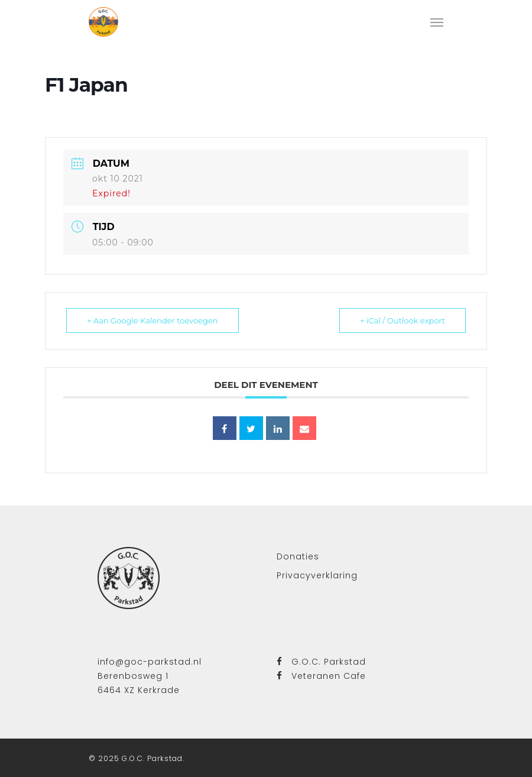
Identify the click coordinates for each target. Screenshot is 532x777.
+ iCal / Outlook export (403, 320)
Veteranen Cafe (321, 676)
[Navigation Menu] (437, 22)
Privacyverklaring (317, 575)
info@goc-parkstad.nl (150, 662)
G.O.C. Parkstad (321, 662)
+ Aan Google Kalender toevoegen (153, 320)
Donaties (298, 556)
